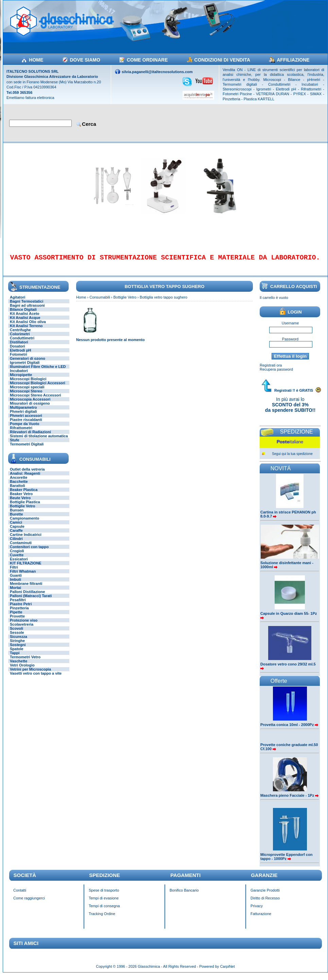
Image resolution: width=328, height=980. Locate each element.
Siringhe (17, 645)
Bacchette (19, 486)
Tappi (15, 658)
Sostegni (18, 649)
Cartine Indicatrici (26, 539)
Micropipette (21, 379)
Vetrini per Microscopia (30, 674)
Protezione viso (24, 625)
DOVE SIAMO (85, 60)
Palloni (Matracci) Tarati (31, 601)
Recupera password (276, 374)
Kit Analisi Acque (25, 322)
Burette (16, 519)
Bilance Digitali (23, 314)
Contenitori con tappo (29, 552)
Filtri (14, 572)
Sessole (17, 637)
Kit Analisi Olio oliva (28, 326)
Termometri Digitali (27, 449)
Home (81, 302)
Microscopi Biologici (28, 384)
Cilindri (16, 543)
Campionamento (24, 523)
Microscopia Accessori (30, 404)
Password (290, 344)
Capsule (17, 531)
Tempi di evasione (104, 903)
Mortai (15, 592)
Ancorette (19, 482)
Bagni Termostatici (27, 306)
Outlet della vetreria (27, 474)
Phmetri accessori (26, 420)
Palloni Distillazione (27, 596)
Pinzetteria (19, 613)
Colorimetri (20, 339)
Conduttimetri (22, 343)
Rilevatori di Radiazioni (30, 437)
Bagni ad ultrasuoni (27, 310)
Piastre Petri (21, 609)
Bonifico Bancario (184, 895)
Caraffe (16, 535)
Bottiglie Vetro (23, 511)
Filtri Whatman (23, 576)
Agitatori (18, 302)
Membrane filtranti (26, 588)
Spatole (17, 654)
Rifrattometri (21, 433)
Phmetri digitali (23, 416)
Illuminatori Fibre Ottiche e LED (38, 371)
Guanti (16, 580)
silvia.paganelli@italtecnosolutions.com (157, 72)
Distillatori (19, 347)
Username (290, 328)
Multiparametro (23, 412)
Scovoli (16, 633)
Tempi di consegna (104, 911)
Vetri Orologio (22, 670)
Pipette (16, 617)
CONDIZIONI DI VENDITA (222, 60)
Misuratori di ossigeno (30, 408)
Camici (16, 527)
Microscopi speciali (27, 392)
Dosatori (18, 351)
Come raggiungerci (29, 903)
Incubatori (19, 375)
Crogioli (17, 556)
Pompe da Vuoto (24, 428)
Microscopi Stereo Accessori (36, 400)
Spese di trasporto (104, 895)
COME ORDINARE (147, 60)
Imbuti (15, 584)
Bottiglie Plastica (25, 507)
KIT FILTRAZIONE (26, 568)
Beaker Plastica (24, 494)
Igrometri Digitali (25, 367)
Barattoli (18, 490)
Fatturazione (261, 918)
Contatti (20, 895)
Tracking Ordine (102, 918)
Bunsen (17, 515)
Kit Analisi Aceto (25, 318)
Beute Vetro (20, 503)
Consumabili (100, 302)
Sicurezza (19, 641)
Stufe (15, 445)
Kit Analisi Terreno (26, 331)
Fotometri (19, 359)
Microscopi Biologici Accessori (38, 388)
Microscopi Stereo (26, 396)
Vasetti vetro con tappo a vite (36, 678)
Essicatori (19, 564)
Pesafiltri (18, 605)
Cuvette (17, 560)
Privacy (257, 911)
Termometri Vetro (25, 662)
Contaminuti (21, 547)
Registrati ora (271, 370)
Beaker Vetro (21, 499)
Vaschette (19, 666)
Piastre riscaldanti (26, 424)
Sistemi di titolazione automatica (39, 441)
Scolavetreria (22, 629)
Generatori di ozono (28, 363)
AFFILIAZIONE (293, 60)
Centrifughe (20, 335)
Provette (17, 621)
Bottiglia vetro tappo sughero (163, 302)
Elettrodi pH (20, 355)
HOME (36, 60)
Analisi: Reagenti (25, 478)
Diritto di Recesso (265, 903)
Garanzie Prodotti (265, 895)
